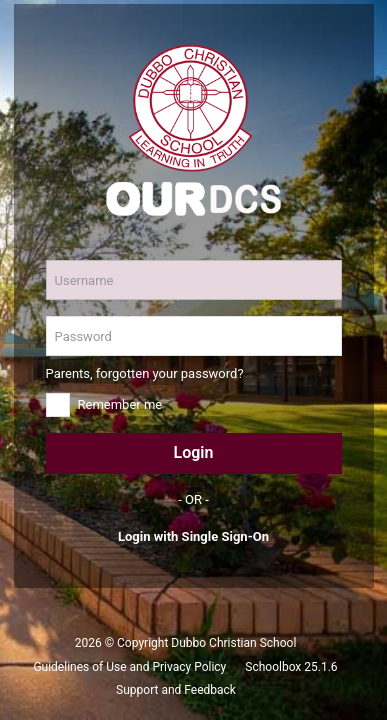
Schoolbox (273, 667)
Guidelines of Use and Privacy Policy (129, 667)
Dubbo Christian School (233, 643)
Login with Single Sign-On (193, 536)
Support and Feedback (176, 690)
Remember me (120, 404)
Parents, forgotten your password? (145, 373)
